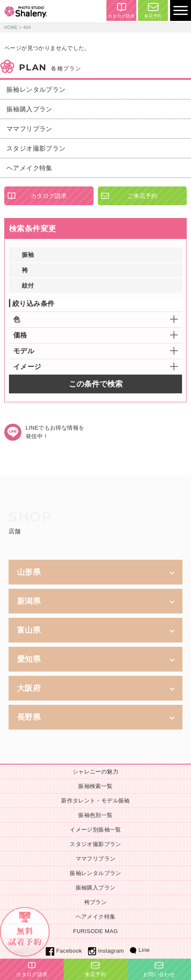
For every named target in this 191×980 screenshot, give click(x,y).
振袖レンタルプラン (36, 89)
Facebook (64, 951)
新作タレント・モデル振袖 (95, 801)
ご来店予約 (142, 196)
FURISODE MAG (95, 931)
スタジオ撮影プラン (36, 148)
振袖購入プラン (29, 109)
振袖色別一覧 (95, 815)
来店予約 (153, 11)
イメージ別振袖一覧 (95, 830)
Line (140, 950)
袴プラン (96, 902)
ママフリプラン (29, 129)
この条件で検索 (96, 384)
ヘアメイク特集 (29, 168)
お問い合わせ (159, 970)
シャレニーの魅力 (95, 772)
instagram (106, 951)
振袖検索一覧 (95, 786)
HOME (11, 28)
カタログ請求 (121, 11)
